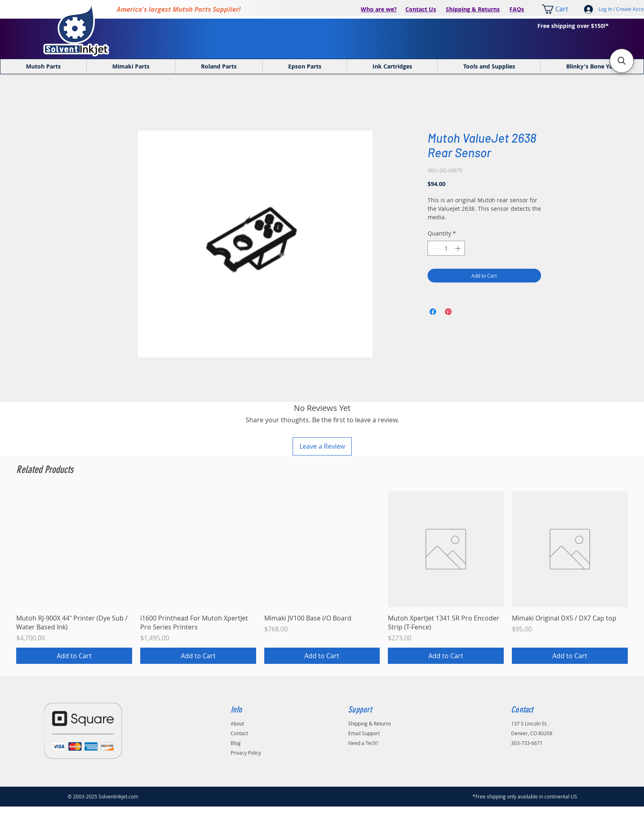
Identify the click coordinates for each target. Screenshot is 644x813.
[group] (322, 578)
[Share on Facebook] (433, 312)
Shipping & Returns (473, 9)
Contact (239, 733)
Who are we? (379, 9)
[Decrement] (434, 248)
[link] (560, 9)
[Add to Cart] (74, 656)
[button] (622, 61)
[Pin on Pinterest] (448, 312)
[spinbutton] (446, 248)
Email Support (364, 733)
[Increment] (459, 248)
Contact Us (421, 9)
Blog (236, 743)
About (237, 723)
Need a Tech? (363, 743)
